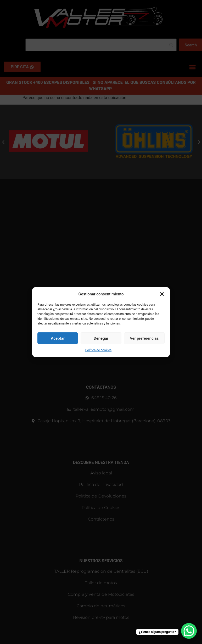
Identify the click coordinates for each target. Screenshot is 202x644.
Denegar (101, 338)
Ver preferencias (144, 338)
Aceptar (58, 338)
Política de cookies (99, 350)
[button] (162, 294)
